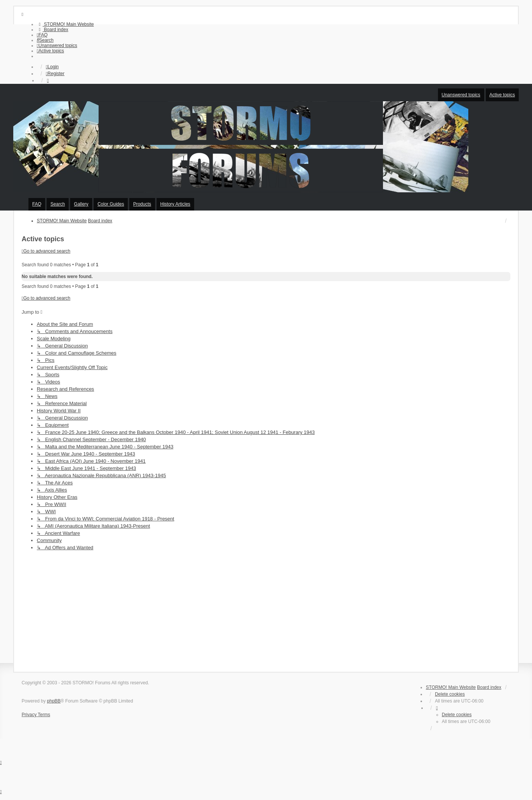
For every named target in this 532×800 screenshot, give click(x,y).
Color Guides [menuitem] (111, 204)
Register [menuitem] (55, 74)
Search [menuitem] (58, 204)
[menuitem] (65, 24)
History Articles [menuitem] (175, 204)
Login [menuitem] (52, 67)
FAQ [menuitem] (37, 204)
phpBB (54, 701)
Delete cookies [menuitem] (450, 694)
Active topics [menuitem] (502, 95)
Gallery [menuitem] (81, 204)
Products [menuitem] (142, 204)
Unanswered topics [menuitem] (461, 95)
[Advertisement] (266, 609)
